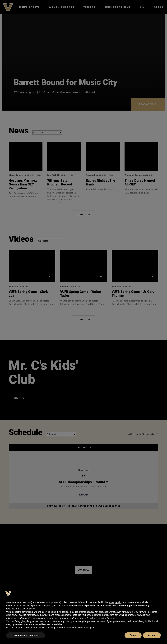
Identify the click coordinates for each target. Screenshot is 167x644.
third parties (63, 612)
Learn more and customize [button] (26, 635)
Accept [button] (152, 635)
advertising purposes (125, 615)
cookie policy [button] (28, 609)
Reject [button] (133, 635)
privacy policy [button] (115, 602)
